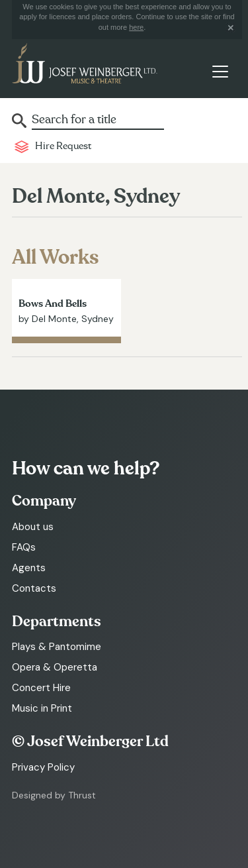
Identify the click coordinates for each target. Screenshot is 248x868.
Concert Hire (41, 688)
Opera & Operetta (55, 667)
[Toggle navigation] (220, 71)
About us (33, 527)
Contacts (34, 588)
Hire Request (63, 146)
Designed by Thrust (54, 795)
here (136, 27)
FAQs (24, 547)
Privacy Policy (43, 767)
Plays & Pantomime (57, 647)
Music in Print (42, 708)
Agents (29, 568)
